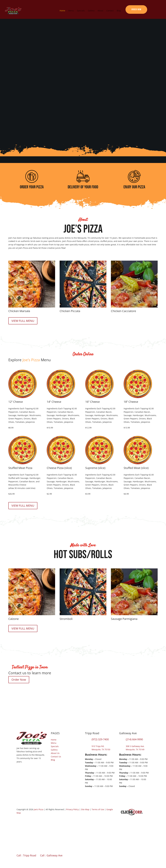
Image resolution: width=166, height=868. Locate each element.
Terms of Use (98, 809)
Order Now (136, 9)
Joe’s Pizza (39, 809)
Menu (71, 11)
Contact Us (56, 757)
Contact (110, 11)
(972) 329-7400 (100, 739)
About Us (55, 753)
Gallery (91, 11)
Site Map (85, 809)
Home (62, 11)
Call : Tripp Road (26, 855)
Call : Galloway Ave (51, 855)
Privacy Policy (72, 809)
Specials (81, 11)
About (100, 11)
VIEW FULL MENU (23, 321)
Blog (119, 11)
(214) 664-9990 (134, 739)
